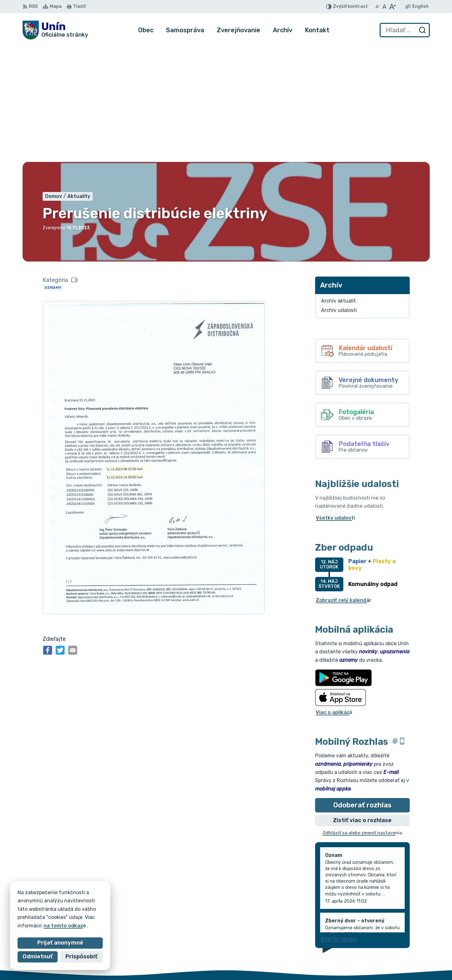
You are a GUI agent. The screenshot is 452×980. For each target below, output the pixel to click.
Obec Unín (76, 909)
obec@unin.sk (408, 958)
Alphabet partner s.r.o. (115, 902)
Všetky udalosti (335, 401)
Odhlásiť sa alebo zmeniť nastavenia (362, 716)
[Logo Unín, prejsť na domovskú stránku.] (55, 30)
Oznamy (53, 170)
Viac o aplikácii (334, 595)
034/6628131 (407, 951)
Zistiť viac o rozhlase (362, 703)
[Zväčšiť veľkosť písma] (392, 7)
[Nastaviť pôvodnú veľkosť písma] (384, 7)
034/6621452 (408, 944)
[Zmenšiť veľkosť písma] (377, 7)
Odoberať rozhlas (362, 688)
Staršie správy (339, 821)
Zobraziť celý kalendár (344, 483)
